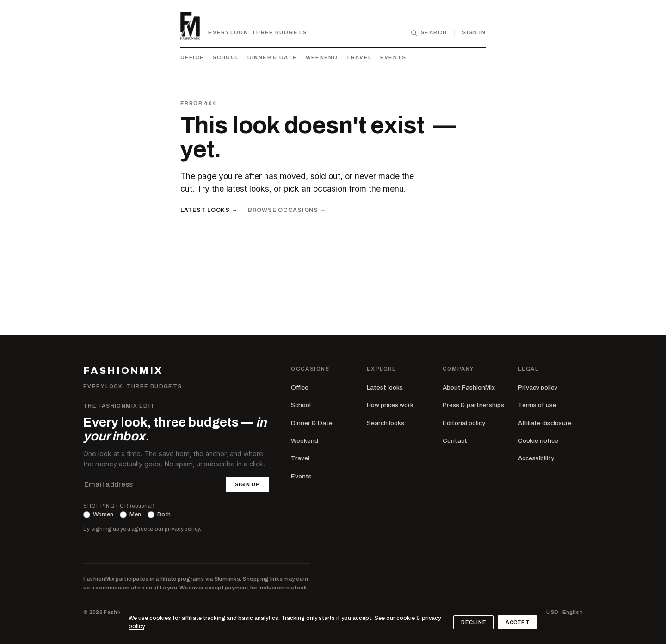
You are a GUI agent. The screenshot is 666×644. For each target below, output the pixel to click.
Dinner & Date (272, 57)
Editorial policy (464, 423)
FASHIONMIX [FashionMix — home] (123, 371)
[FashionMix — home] (190, 26)
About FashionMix (469, 387)
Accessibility (536, 458)
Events (393, 57)
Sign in (474, 32)
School (225, 57)
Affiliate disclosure (545, 423)
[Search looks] (429, 33)
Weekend (322, 57)
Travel (359, 57)
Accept (518, 622)
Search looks (385, 423)
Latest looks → (209, 210)
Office (192, 57)
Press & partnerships (473, 405)
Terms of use (537, 405)
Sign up (247, 484)
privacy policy (182, 529)
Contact (455, 441)
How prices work (390, 405)
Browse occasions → (287, 210)
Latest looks (385, 387)
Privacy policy (538, 387)
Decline (473, 622)
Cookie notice (538, 441)
